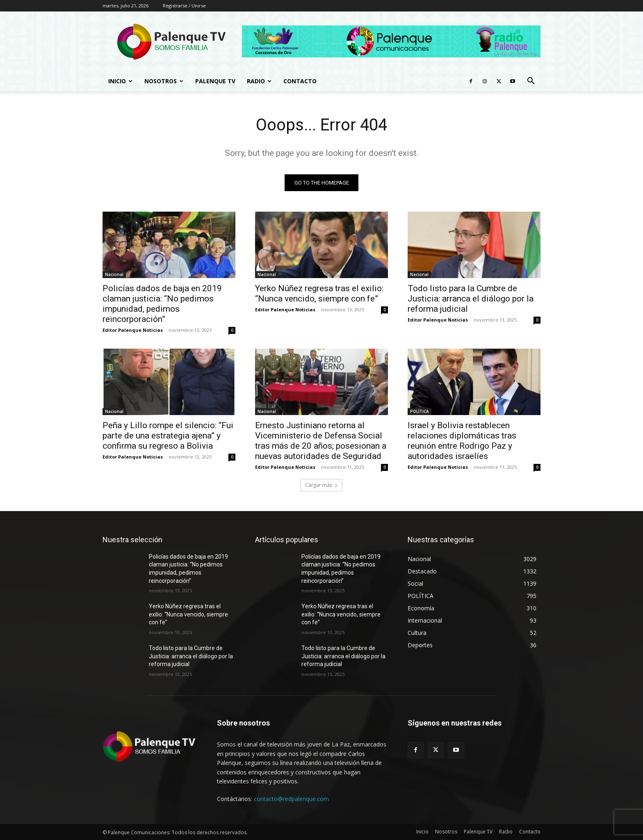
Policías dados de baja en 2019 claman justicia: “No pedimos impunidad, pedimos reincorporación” (162, 304)
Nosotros (164, 81)
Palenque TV (215, 81)
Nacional (114, 274)
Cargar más (321, 485)
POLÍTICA (420, 411)
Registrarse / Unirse (184, 6)
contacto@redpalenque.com (291, 799)
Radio (259, 81)
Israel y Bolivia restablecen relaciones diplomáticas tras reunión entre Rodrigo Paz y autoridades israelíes (462, 441)
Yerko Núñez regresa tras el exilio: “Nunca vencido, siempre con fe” (319, 293)
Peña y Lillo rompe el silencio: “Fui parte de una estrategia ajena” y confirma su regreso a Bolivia (168, 436)
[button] (531, 82)
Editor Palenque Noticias (133, 330)
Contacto (300, 81)
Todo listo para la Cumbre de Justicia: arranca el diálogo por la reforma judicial (471, 299)
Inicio (120, 81)
